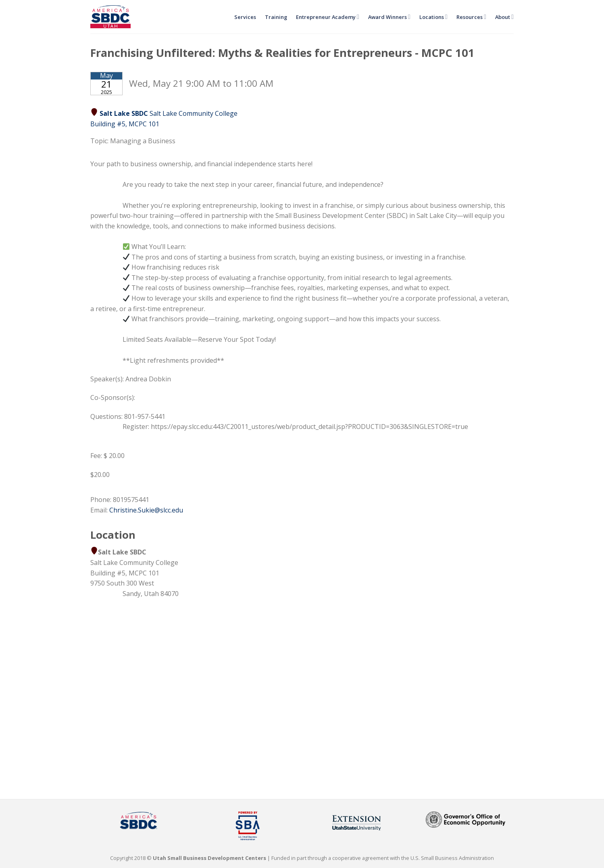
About (504, 17)
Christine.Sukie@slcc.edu (146, 510)
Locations (433, 17)
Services (245, 17)
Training (276, 17)
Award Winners (389, 17)
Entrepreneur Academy (328, 17)
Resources (471, 17)
